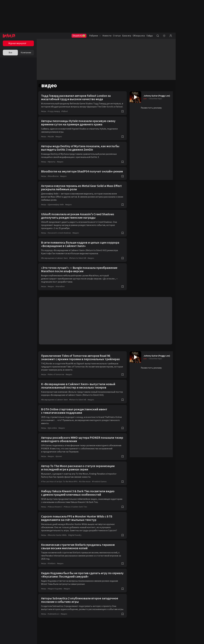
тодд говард (55, 114)
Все (10, 53)
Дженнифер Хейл (57, 211)
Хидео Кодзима (56, 595)
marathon (61, 293)
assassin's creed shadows (61, 239)
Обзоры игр (139, 36)
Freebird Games (101, 488)
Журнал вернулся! (17, 43)
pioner (60, 463)
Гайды (150, 36)
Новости (107, 36)
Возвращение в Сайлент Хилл (56, 265)
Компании (26, 53)
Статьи (117, 36)
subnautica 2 (55, 624)
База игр (127, 36)
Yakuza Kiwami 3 (56, 513)
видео (60, 140)
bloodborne (55, 183)
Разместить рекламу (151, 108)
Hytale (52, 140)
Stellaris (53, 570)
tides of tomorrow (57, 381)
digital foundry (76, 542)
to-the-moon (86, 488)
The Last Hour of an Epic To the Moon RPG (61, 488)
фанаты (53, 165)
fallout (66, 114)
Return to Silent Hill (79, 265)
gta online (54, 435)
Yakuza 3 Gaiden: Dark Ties (77, 513)
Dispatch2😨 (79, 36)
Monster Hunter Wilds (59, 542)
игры (45, 114)
